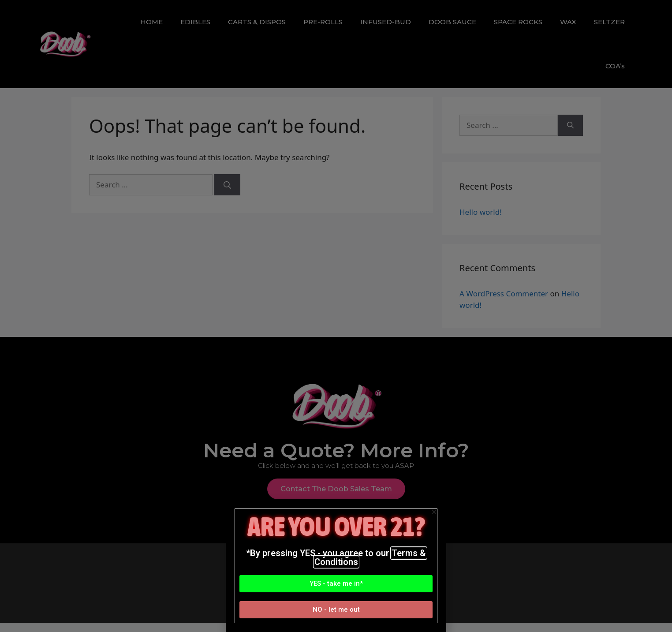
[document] (336, 316)
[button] (336, 584)
